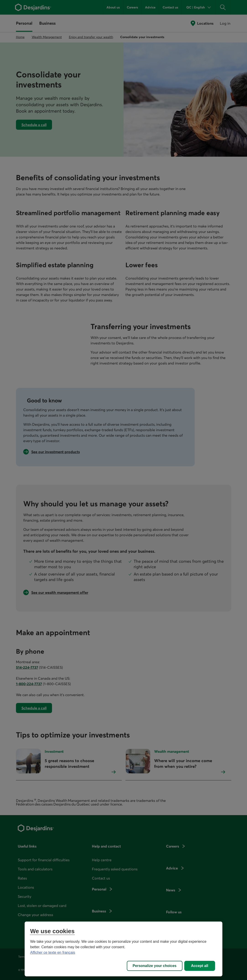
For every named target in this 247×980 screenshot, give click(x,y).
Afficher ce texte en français (53, 952)
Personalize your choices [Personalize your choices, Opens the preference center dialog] (155, 966)
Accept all (200, 966)
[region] (123, 949)
